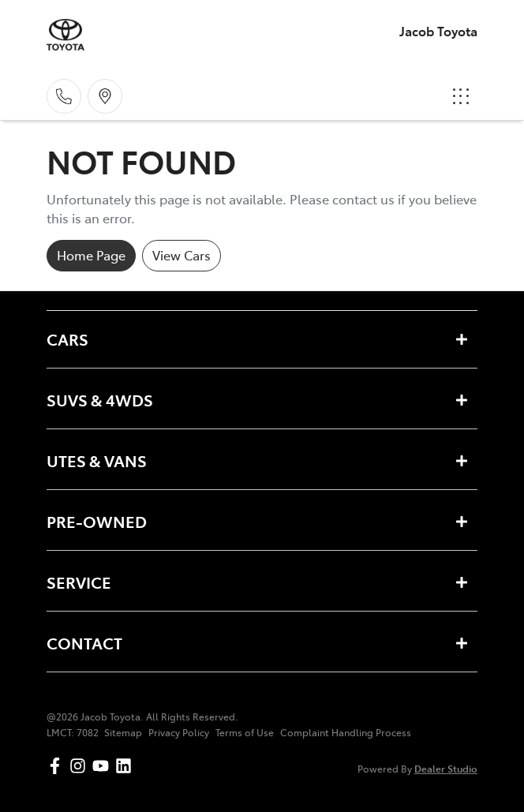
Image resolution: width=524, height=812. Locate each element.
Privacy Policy (179, 732)
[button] (461, 96)
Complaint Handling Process (346, 732)
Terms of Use (245, 732)
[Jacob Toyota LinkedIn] (127, 766)
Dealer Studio (446, 768)
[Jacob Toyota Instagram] (81, 766)
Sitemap (123, 732)
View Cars (182, 255)
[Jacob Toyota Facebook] (58, 766)
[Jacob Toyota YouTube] (104, 766)
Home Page (91, 255)
